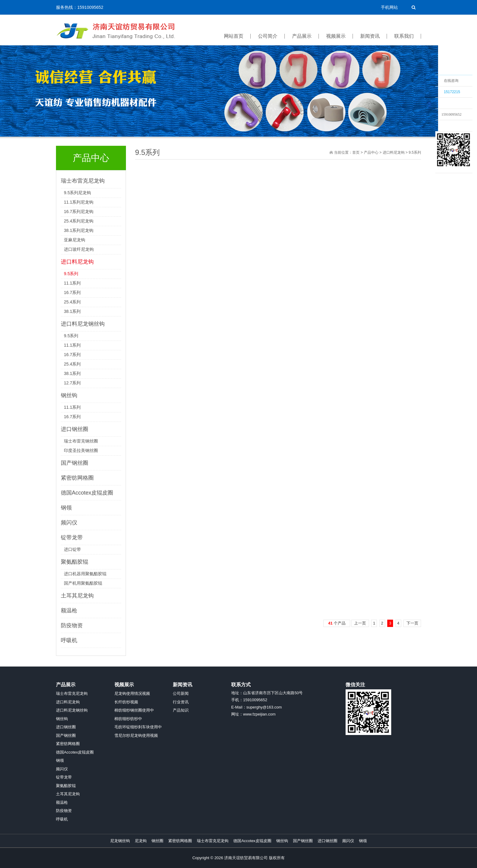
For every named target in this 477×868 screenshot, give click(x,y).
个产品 (337, 623)
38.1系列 (72, 311)
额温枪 (69, 611)
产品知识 (181, 710)
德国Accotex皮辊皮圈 (87, 493)
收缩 (427, 127)
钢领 (66, 508)
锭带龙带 (72, 537)
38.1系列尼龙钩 (79, 230)
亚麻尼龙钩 (75, 240)
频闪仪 (69, 523)
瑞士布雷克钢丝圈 (81, 441)
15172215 (452, 92)
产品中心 (371, 152)
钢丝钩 (69, 395)
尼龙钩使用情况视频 (132, 693)
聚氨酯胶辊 (75, 562)
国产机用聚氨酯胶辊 (83, 583)
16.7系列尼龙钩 (79, 212)
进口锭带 (72, 549)
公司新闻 (181, 693)
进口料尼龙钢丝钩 (83, 324)
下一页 (412, 623)
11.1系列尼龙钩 (79, 202)
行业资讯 (181, 702)
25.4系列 (72, 302)
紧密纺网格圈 (77, 478)
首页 (356, 152)
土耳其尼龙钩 (77, 596)
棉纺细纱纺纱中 (128, 719)
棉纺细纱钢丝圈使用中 (134, 710)
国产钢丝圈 (75, 463)
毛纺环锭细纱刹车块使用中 (138, 727)
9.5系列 (71, 274)
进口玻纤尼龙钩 (79, 249)
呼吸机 (69, 640)
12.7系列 (72, 383)
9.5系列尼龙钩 (77, 193)
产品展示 (66, 685)
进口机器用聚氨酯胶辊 (85, 574)
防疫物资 (72, 625)
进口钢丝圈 (75, 429)
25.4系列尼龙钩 (79, 221)
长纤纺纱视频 (126, 702)
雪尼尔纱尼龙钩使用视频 (136, 735)
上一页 (360, 623)
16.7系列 (72, 292)
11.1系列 (72, 283)
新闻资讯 (183, 685)
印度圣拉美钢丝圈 (81, 450)
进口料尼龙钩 (77, 262)
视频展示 (124, 685)
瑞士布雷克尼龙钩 (83, 181)
